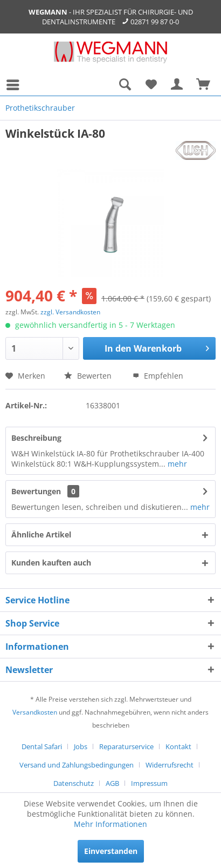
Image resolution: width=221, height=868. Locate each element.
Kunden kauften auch (51, 563)
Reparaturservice (126, 746)
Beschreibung (36, 438)
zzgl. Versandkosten (70, 312)
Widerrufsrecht (170, 765)
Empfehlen (158, 376)
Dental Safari (42, 746)
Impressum (149, 783)
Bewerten (88, 376)
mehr (176, 464)
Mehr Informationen (110, 824)
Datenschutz (74, 783)
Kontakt (178, 746)
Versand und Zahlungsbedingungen (77, 765)
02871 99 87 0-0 (155, 22)
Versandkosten (35, 712)
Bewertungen (36, 491)
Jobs (81, 746)
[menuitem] (16, 85)
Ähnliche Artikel (41, 534)
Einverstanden (111, 851)
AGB (112, 783)
